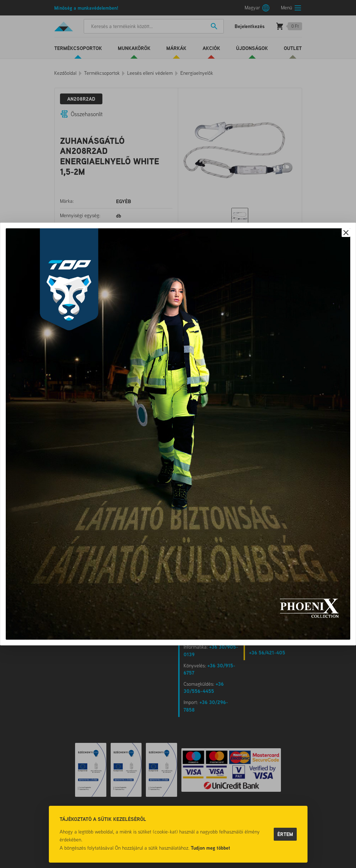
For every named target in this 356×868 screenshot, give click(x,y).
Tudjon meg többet (211, 848)
